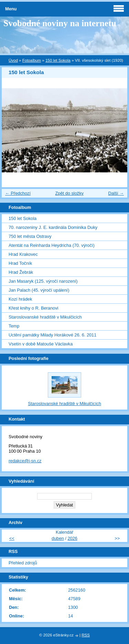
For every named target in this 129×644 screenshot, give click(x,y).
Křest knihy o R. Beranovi (33, 308)
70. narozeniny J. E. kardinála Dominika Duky (53, 227)
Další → (116, 193)
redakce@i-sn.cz (25, 461)
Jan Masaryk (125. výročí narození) (43, 281)
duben (58, 538)
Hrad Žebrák (21, 272)
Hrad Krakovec (23, 254)
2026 (72, 538)
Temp (14, 326)
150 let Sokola (58, 60)
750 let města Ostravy (30, 236)
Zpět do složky (69, 193)
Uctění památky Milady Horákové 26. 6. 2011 (52, 335)
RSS (86, 635)
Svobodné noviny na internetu (60, 23)
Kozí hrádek (20, 299)
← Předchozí (18, 193)
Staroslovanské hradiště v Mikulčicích (45, 317)
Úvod (13, 60)
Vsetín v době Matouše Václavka (41, 344)
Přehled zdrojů (23, 563)
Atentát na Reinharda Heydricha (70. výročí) (52, 245)
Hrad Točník (20, 263)
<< (12, 538)
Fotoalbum (32, 60)
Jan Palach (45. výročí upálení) (39, 290)
